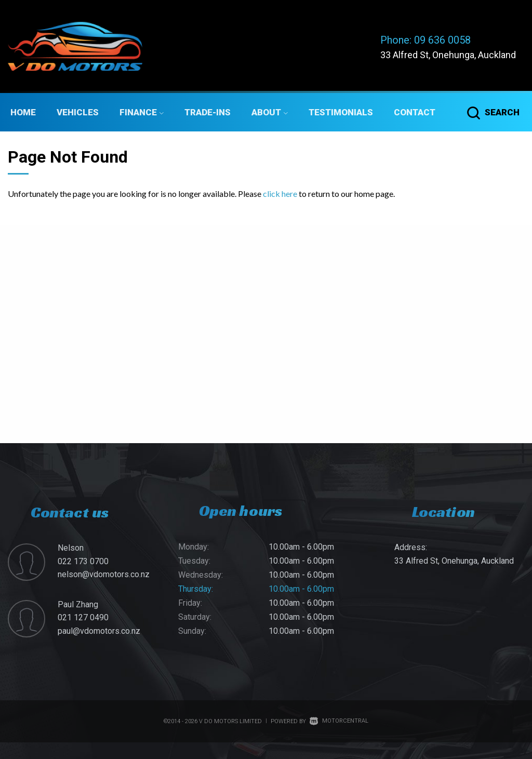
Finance (142, 112)
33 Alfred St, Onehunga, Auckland (448, 55)
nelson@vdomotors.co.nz (104, 574)
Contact (415, 112)
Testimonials (341, 112)
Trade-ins (208, 112)
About (270, 112)
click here (280, 194)
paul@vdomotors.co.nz (99, 631)
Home (23, 112)
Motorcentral (339, 721)
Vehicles (78, 112)
